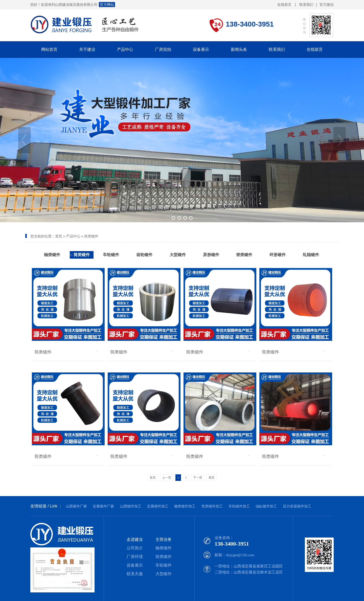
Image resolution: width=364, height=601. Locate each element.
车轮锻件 (164, 565)
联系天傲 (135, 574)
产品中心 (73, 236)
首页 (59, 236)
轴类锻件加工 (185, 506)
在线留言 (284, 5)
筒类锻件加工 (212, 506)
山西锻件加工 (131, 506)
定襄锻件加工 (158, 506)
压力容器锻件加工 (297, 506)
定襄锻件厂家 (103, 506)
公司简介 (135, 548)
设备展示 (135, 565)
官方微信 (327, 5)
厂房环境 (135, 557)
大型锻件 (164, 574)
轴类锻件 (164, 548)
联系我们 (306, 5)
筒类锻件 (91, 236)
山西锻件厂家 (76, 506)
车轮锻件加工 (239, 506)
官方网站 (107, 5)
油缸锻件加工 (266, 506)
